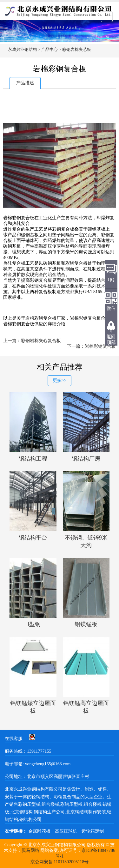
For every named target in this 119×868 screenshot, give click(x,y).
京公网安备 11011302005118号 (60, 862)
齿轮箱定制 (93, 831)
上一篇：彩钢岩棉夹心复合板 (32, 341)
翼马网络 (30, 850)
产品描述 (25, 83)
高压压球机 (66, 831)
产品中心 (50, 49)
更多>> (60, 380)
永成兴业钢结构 (22, 49)
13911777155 (39, 751)
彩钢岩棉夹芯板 (77, 49)
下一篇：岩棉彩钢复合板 (91, 346)
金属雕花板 (39, 831)
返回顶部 (111, 340)
